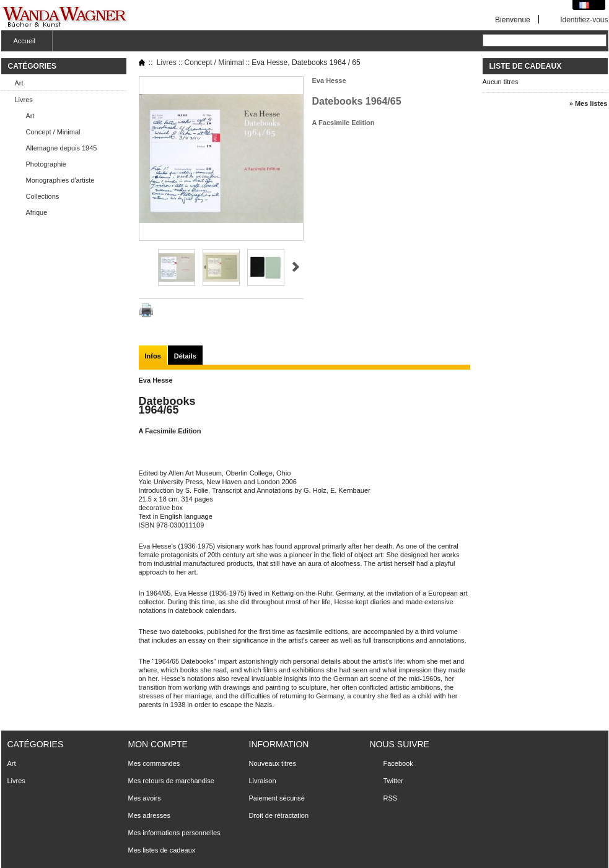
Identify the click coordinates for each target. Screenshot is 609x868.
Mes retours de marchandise (171, 781)
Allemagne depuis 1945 (62, 148)
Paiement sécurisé (277, 798)
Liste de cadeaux (526, 66)
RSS (391, 798)
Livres (24, 100)
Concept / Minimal (53, 132)
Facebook (398, 763)
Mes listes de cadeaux (162, 850)
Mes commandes (154, 763)
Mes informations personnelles (174, 833)
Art (19, 83)
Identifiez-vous (584, 20)
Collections (43, 196)
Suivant (296, 267)
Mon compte (158, 744)
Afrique (37, 212)
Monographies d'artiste (60, 180)
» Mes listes (589, 103)
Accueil (23, 44)
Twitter (393, 781)
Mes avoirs (145, 798)
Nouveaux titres (273, 763)
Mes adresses (149, 815)
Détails (185, 356)
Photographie (46, 164)
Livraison (263, 781)
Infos (153, 356)
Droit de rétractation (279, 815)
